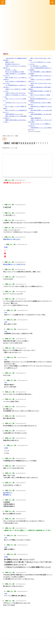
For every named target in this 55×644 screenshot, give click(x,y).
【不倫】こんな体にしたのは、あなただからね (14, 93)
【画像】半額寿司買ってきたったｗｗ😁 (13, 114)
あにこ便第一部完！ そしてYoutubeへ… (38, 66)
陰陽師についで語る (9, 62)
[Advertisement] (27, 622)
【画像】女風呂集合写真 (35, 118)
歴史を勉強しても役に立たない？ (12, 64)
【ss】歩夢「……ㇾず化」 (10, 70)
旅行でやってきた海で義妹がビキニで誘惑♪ (14, 72)
